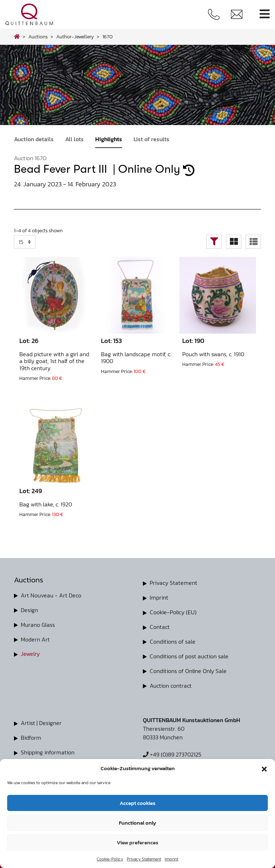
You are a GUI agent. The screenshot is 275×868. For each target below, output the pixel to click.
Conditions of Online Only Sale (188, 669)
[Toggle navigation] (265, 14)
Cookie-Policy (110, 859)
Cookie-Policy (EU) (173, 611)
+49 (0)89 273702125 (172, 752)
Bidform (31, 735)
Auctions (38, 37)
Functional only (137, 823)
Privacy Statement (144, 859)
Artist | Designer (41, 720)
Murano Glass (38, 624)
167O (108, 37)
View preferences (137, 842)
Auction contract (171, 683)
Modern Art (35, 638)
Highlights (109, 139)
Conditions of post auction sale (189, 654)
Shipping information (48, 749)
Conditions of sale (173, 640)
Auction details (34, 139)
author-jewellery (75, 37)
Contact (160, 626)
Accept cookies (137, 803)
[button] (264, 768)
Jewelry (30, 653)
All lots (74, 139)
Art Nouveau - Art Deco (51, 595)
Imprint (172, 859)
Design (29, 610)
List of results (151, 139)
